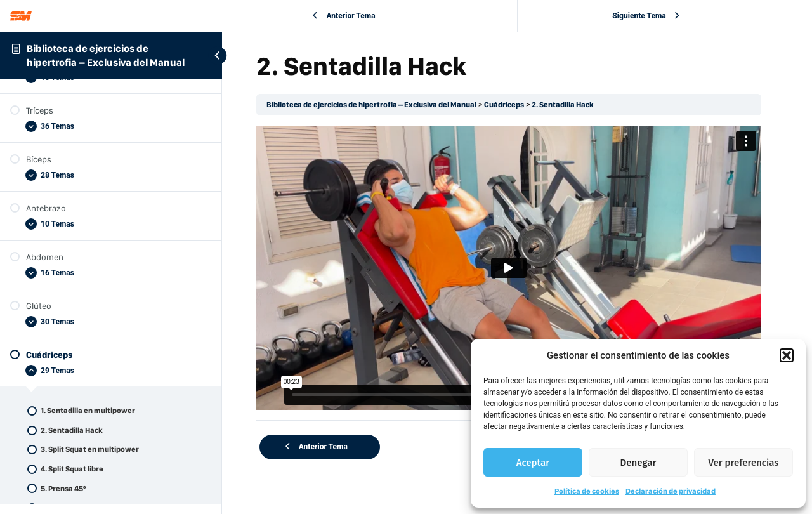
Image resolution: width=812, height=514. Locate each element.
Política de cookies (587, 491)
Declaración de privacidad (671, 491)
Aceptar (533, 463)
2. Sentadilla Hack (580, 105)
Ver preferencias (744, 463)
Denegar (638, 463)
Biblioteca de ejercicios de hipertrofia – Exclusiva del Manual (388, 105)
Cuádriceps (521, 105)
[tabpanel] (517, 263)
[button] (787, 355)
